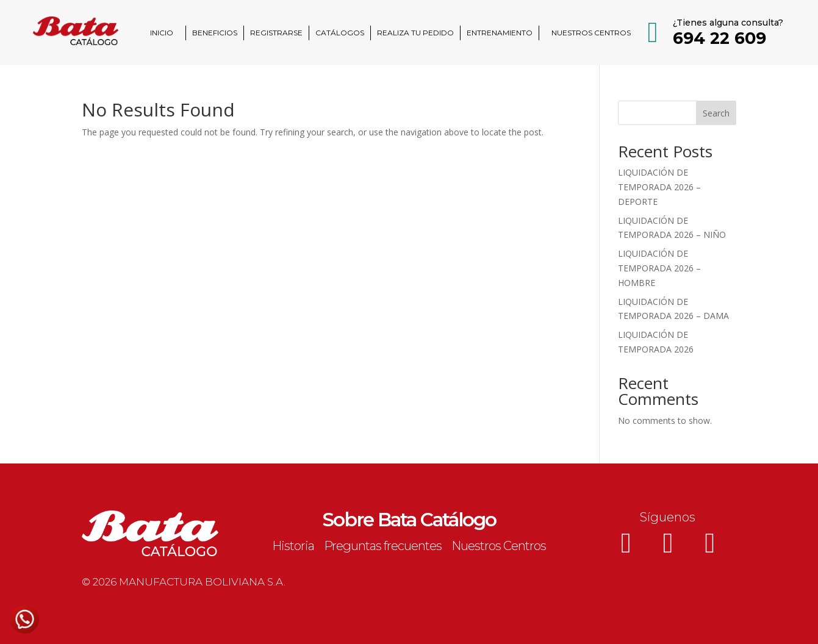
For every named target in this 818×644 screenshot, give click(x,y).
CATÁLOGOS (340, 33)
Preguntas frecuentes (383, 546)
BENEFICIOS (215, 33)
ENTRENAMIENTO (500, 33)
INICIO (162, 33)
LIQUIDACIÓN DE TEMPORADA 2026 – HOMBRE (659, 268)
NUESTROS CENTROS (591, 33)
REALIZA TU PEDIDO (415, 33)
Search (716, 113)
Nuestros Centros (499, 546)
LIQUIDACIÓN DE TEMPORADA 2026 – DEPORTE (659, 187)
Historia (293, 546)
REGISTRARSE (276, 33)
